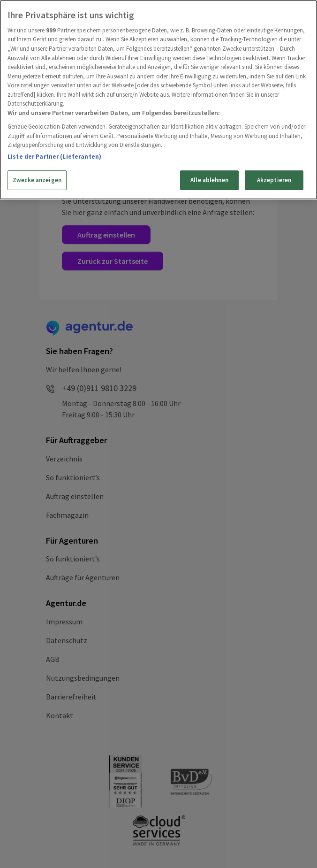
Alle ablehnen (209, 180)
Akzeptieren (274, 180)
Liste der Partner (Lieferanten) (54, 157)
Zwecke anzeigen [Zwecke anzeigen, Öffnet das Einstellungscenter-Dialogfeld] (37, 180)
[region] (158, 100)
